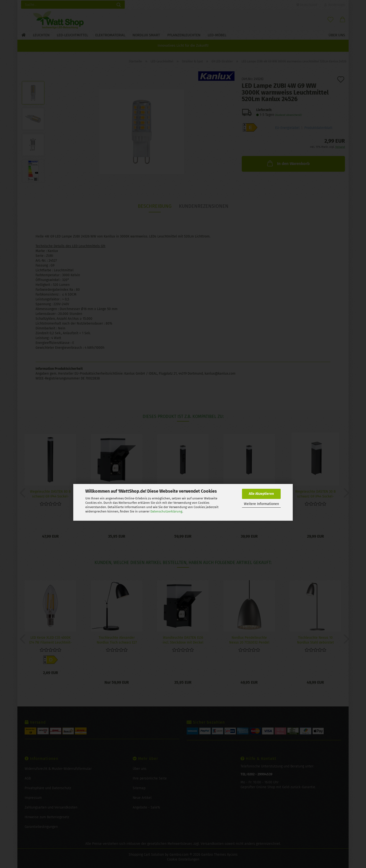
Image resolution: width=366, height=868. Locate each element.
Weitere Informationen (261, 504)
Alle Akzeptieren (261, 494)
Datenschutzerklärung (166, 511)
